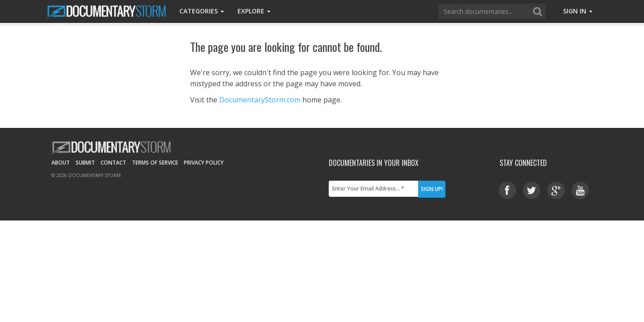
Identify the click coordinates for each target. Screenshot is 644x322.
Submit (85, 163)
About (61, 163)
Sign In (578, 11)
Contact (113, 163)
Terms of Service (155, 163)
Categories (202, 11)
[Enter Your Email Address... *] (373, 189)
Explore (254, 11)
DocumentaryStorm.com (260, 100)
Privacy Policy (204, 163)
